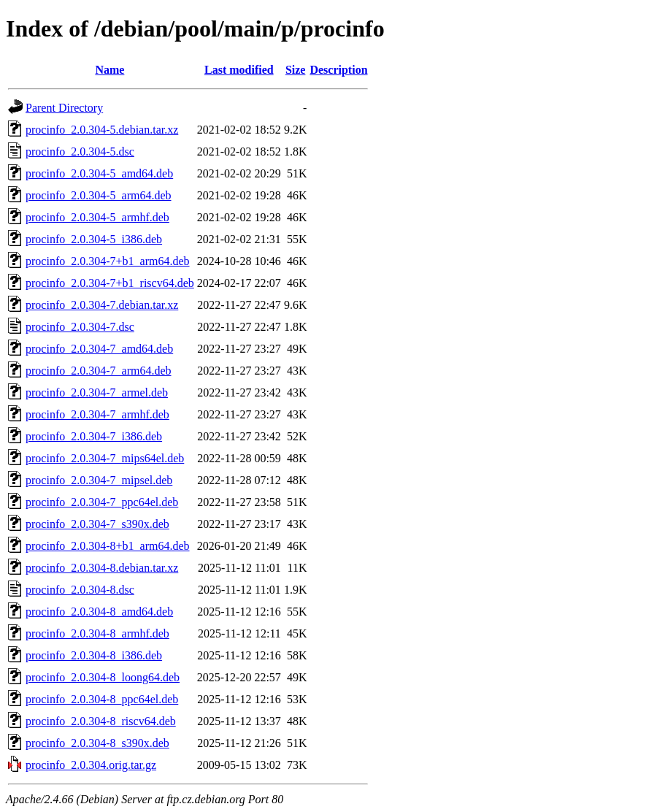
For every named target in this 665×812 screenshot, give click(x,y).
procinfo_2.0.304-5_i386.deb (94, 239)
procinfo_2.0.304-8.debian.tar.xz (102, 568)
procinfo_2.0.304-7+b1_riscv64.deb (110, 283)
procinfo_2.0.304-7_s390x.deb (97, 524)
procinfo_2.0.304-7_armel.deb (97, 392)
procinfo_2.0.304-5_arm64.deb (99, 195)
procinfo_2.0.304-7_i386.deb (94, 436)
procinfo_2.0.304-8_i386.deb (94, 655)
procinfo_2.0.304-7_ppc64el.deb (102, 502)
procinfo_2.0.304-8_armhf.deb (97, 633)
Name (109, 70)
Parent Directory (64, 108)
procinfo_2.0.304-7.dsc (80, 327)
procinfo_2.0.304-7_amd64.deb (99, 349)
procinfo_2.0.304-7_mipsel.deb (99, 480)
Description (338, 70)
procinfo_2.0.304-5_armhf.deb (97, 217)
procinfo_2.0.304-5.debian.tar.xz (102, 130)
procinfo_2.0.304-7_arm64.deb (99, 371)
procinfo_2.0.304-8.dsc (80, 590)
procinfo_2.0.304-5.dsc (80, 152)
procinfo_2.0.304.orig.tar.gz (91, 765)
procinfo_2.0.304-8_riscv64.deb (101, 721)
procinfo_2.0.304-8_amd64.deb (99, 612)
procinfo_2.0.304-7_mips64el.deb (105, 458)
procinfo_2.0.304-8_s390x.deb (97, 743)
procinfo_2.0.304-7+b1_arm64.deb (108, 261)
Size (296, 70)
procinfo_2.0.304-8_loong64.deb (103, 677)
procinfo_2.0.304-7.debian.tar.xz (102, 305)
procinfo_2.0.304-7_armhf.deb (97, 414)
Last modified (239, 70)
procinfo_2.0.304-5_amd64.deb (99, 173)
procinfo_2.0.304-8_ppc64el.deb (102, 699)
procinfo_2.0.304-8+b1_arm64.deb (108, 546)
